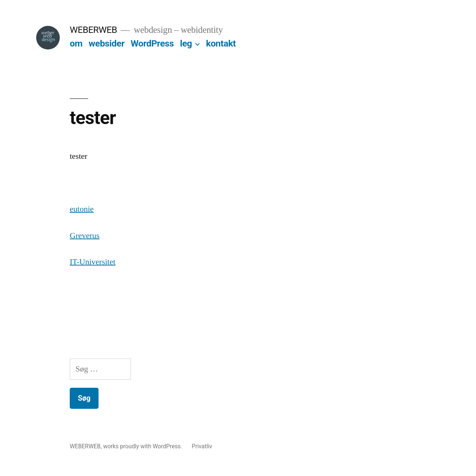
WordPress (152, 43)
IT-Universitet (93, 262)
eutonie (82, 209)
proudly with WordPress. (152, 446)
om (76, 43)
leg (186, 43)
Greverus (85, 236)
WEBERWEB (93, 30)
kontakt (221, 43)
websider (106, 43)
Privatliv (202, 446)
